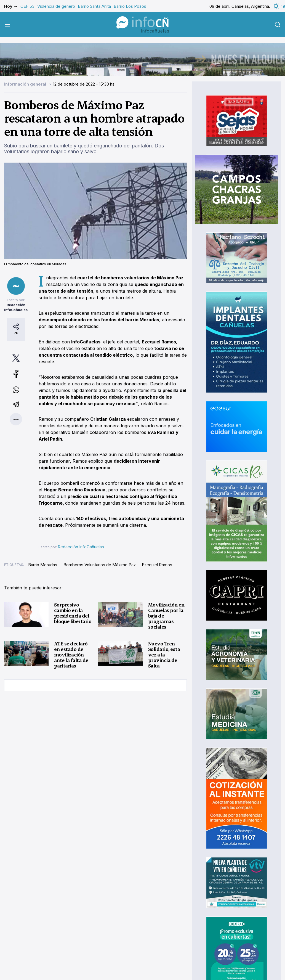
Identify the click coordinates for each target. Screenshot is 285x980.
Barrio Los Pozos (130, 6)
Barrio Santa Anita (94, 6)
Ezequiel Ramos (157, 565)
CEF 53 (27, 6)
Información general (26, 84)
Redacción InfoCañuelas (81, 547)
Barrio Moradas (43, 565)
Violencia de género (56, 6)
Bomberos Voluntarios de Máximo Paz (100, 565)
